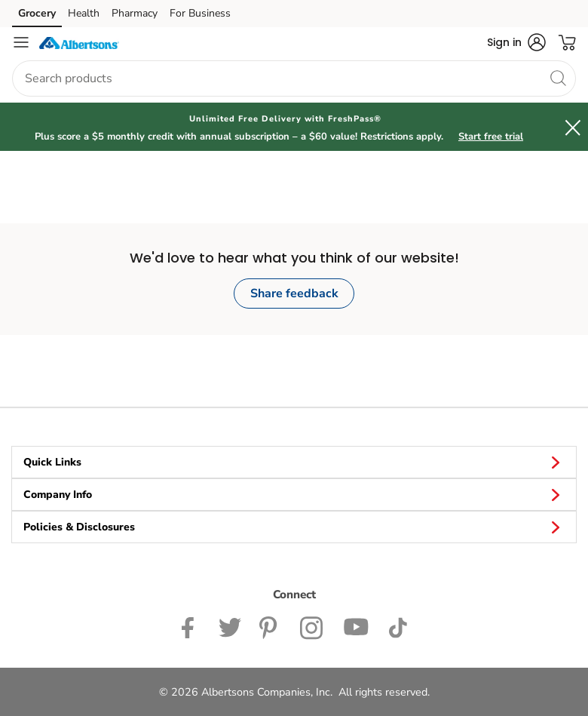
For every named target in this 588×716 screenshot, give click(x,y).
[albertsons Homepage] (79, 42)
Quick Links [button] (294, 462)
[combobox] (294, 78)
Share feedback (294, 293)
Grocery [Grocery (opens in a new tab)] (37, 13)
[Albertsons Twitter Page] (230, 627)
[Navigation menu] (21, 42)
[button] (516, 42)
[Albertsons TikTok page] (398, 627)
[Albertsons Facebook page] (191, 627)
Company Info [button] (294, 494)
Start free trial (491, 137)
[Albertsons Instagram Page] (312, 627)
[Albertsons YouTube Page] (357, 627)
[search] (558, 78)
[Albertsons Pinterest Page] (271, 627)
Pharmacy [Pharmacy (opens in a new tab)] (135, 13)
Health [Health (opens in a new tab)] (84, 13)
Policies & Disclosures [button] (294, 527)
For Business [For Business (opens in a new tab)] (200, 13)
